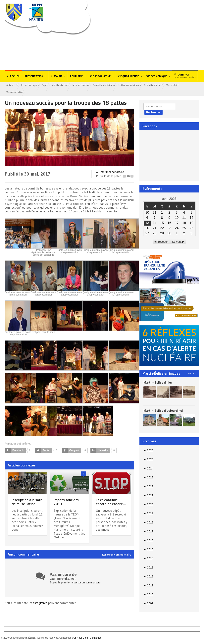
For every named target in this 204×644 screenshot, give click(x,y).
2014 (148, 559)
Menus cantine (87, 85)
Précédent (163, 242)
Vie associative (16, 92)
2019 (148, 514)
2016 (148, 541)
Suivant (177, 242)
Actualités (13, 85)
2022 (148, 487)
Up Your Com (81, 638)
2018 (148, 523)
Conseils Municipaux (111, 85)
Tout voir (192, 374)
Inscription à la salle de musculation (24, 504)
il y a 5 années (33, 489)
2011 (148, 586)
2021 (148, 496)
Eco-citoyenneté (164, 85)
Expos (49, 85)
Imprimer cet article (110, 172)
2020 (148, 505)
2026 (148, 451)
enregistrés (41, 603)
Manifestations (65, 85)
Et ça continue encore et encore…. (112, 502)
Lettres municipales (138, 85)
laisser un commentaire (88, 583)
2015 (148, 550)
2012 (148, 577)
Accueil (14, 76)
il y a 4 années (117, 489)
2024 (148, 469)
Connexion (95, 638)
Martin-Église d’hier (157, 383)
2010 (148, 595)
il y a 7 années (75, 489)
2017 (148, 532)
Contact (185, 76)
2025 (148, 460)
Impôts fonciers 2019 (67, 502)
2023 (148, 478)
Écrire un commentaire (117, 555)
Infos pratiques (32, 85)
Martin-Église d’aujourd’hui (163, 411)
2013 (148, 568)
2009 (148, 604)
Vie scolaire (184, 85)
